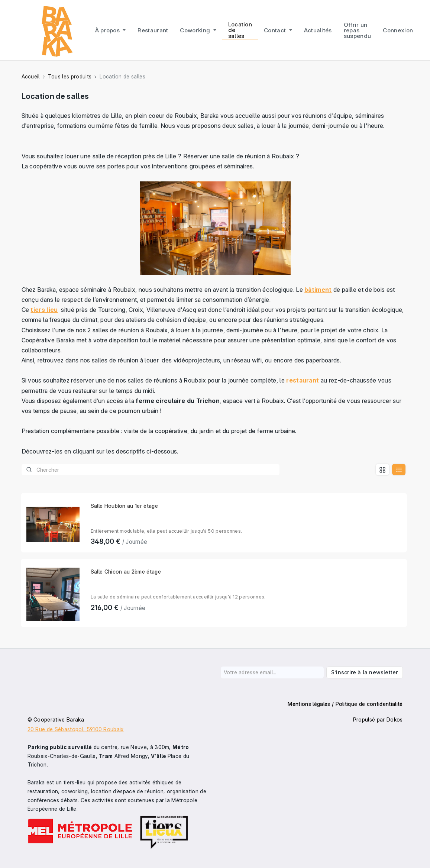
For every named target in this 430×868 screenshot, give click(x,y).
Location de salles (240, 30)
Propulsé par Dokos (378, 719)
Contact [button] (276, 30)
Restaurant (153, 30)
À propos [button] (108, 30)
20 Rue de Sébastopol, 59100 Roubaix (76, 729)
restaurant (303, 380)
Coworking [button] (196, 30)
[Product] (151, 470)
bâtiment (318, 290)
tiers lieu (44, 310)
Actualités (318, 30)
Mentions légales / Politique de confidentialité (345, 704)
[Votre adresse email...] (272, 672)
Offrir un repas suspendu (358, 30)
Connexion (398, 30)
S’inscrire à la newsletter (364, 672)
